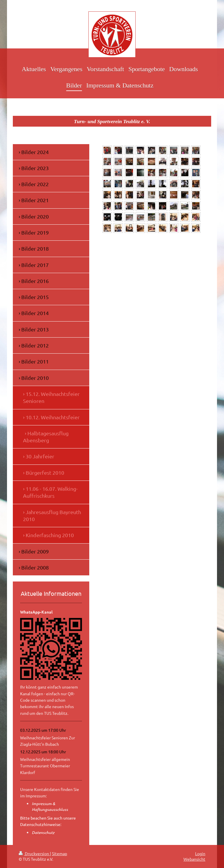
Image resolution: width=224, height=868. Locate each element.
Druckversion (34, 853)
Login (200, 853)
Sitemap (60, 853)
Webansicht (194, 859)
